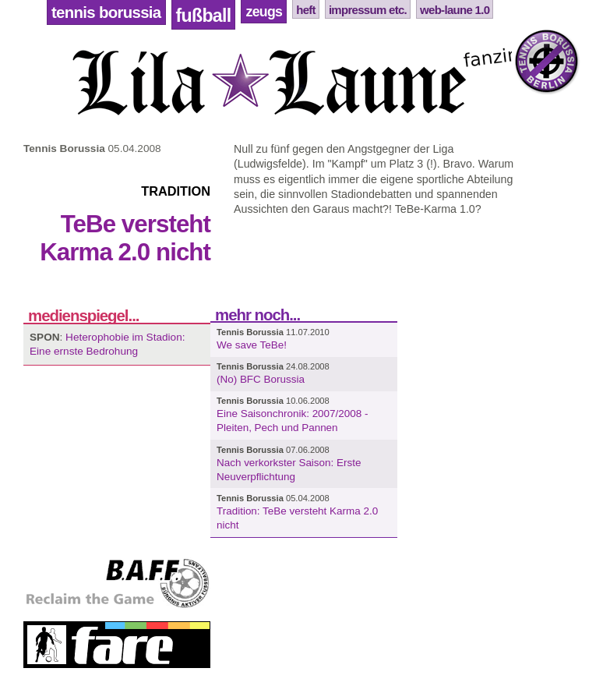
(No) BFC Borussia (261, 379)
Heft (306, 10)
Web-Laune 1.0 (455, 10)
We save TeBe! (252, 345)
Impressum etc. (368, 10)
